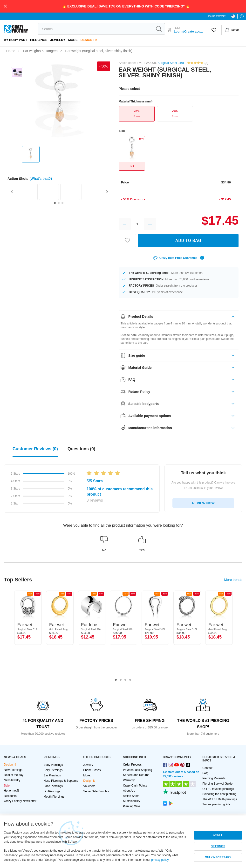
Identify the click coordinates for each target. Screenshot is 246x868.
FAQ (205, 773)
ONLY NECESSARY (218, 857)
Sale (7, 786)
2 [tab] (121, 680)
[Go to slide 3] (62, 203)
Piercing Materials (214, 778)
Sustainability (132, 801)
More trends (233, 580)
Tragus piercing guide (216, 804)
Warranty (129, 780)
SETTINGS (218, 846)
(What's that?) (41, 179)
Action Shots (131, 796)
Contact (207, 768)
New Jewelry (12, 780)
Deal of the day (14, 775)
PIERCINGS (39, 40)
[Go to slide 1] (55, 203)
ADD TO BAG (188, 240)
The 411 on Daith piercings (220, 799)
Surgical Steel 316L (171, 63)
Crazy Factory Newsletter (20, 801)
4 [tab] (130, 680)
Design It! (89, 40)
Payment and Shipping (138, 770)
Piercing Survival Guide (217, 784)
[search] (95, 29)
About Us (129, 791)
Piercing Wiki (131, 806)
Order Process (132, 765)
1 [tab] (116, 680)
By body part (16, 40)
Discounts (10, 796)
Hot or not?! (11, 791)
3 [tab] (125, 680)
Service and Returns (136, 775)
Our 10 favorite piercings (218, 789)
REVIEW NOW (203, 503)
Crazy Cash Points (135, 786)
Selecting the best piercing (219, 794)
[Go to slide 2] (59, 203)
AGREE (218, 835)
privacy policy (160, 860)
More (73, 40)
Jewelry (58, 40)
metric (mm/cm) (217, 16)
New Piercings (13, 770)
